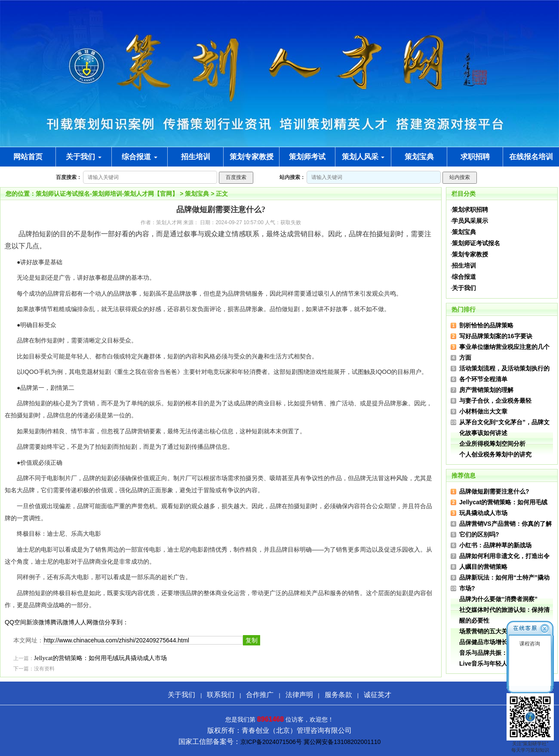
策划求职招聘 (470, 210)
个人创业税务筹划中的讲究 (495, 454)
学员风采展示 (470, 221)
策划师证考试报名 (476, 243)
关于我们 (84, 157)
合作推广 (260, 695)
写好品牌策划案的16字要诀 (496, 336)
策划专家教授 (470, 254)
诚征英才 (378, 695)
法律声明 (299, 695)
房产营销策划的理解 (486, 390)
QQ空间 (15, 622)
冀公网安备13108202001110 (342, 742)
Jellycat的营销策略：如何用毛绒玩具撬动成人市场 (100, 658)
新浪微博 (38, 622)
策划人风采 (363, 157)
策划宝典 (197, 194)
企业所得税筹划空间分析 (492, 444)
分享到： (117, 622)
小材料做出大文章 (483, 411)
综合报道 (140, 157)
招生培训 (464, 265)
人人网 (83, 622)
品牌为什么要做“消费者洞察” (498, 599)
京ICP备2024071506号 (271, 742)
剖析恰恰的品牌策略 (486, 325)
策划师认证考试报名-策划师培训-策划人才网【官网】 (107, 194)
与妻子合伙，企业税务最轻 (495, 401)
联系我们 (221, 695)
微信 (98, 622)
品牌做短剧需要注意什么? (494, 491)
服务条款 (338, 695)
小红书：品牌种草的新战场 (495, 545)
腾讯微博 (62, 622)
